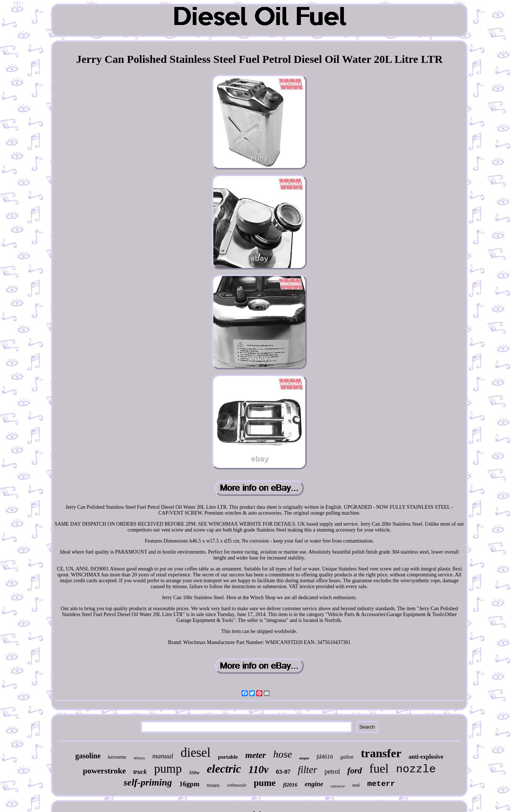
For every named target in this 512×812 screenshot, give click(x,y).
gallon (347, 757)
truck (140, 772)
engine (314, 784)
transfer (381, 753)
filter (308, 770)
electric (224, 769)
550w (194, 772)
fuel (379, 768)
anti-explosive (426, 757)
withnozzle (237, 785)
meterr (381, 784)
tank (356, 785)
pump (168, 769)
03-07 (283, 772)
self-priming (148, 782)
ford (355, 771)
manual (163, 756)
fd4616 (325, 757)
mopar (304, 758)
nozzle (416, 769)
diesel (196, 753)
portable (228, 757)
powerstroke (104, 771)
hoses (213, 785)
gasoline (88, 756)
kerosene (117, 757)
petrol (332, 772)
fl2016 (290, 785)
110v (258, 769)
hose (283, 754)
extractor (338, 786)
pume (265, 783)
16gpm (189, 784)
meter (256, 755)
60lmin (139, 758)
